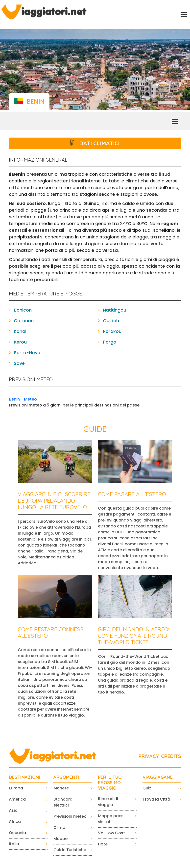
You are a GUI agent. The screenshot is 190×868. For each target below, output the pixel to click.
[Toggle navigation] (183, 14)
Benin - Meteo (23, 399)
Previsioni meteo (70, 816)
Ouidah (111, 321)
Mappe (60, 839)
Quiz (147, 788)
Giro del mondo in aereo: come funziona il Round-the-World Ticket (134, 636)
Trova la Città (156, 799)
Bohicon (23, 310)
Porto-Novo (27, 353)
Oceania (17, 833)
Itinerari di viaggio (108, 802)
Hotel (103, 844)
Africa (15, 822)
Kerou (20, 342)
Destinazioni (24, 777)
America (17, 799)
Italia (14, 844)
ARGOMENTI (66, 777)
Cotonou (24, 321)
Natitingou (115, 310)
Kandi (20, 331)
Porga (110, 342)
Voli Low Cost (111, 833)
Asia (13, 810)
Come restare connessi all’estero (51, 633)
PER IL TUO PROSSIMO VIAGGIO (110, 783)
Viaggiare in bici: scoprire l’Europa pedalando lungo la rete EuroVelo (54, 501)
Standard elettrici (63, 802)
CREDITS (171, 756)
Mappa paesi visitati (111, 819)
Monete (61, 788)
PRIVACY (149, 756)
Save (19, 363)
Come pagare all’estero (132, 494)
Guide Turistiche (70, 850)
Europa (16, 788)
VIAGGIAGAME (158, 777)
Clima (59, 827)
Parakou (112, 331)
